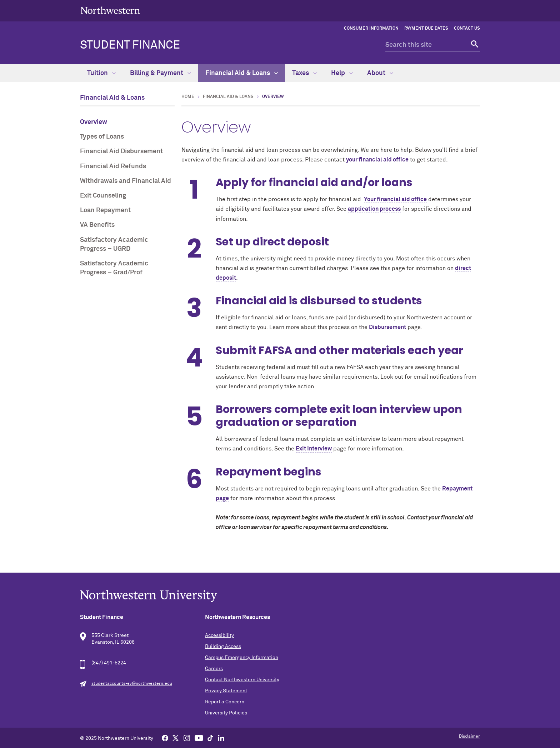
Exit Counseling (103, 196)
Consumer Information (371, 29)
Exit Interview (314, 449)
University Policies (226, 713)
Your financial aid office (395, 199)
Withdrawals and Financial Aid (126, 181)
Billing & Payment (161, 73)
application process (374, 209)
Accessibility (219, 635)
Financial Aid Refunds (113, 166)
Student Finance (130, 45)
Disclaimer (469, 737)
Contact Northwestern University (242, 680)
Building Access (223, 647)
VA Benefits (97, 225)
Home (188, 97)
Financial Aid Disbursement (121, 151)
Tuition (101, 73)
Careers (214, 669)
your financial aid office (377, 160)
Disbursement (387, 327)
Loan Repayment (105, 210)
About (380, 73)
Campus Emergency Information (242, 658)
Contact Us (467, 29)
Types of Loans (102, 137)
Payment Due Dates (426, 29)
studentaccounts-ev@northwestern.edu (132, 684)
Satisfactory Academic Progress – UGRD (114, 245)
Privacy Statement (226, 691)
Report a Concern (225, 702)
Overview (94, 122)
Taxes (304, 73)
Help (342, 73)
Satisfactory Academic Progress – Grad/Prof (114, 268)
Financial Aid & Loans (242, 73)
